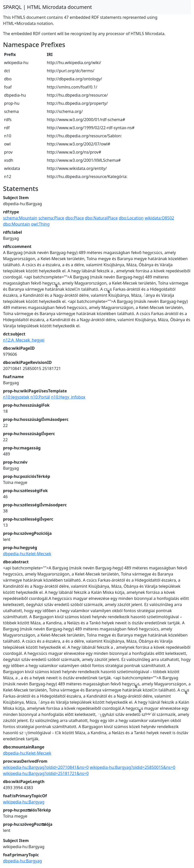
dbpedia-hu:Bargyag (22, 861)
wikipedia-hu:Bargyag (24, 802)
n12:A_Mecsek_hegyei (24, 340)
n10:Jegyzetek (16, 397)
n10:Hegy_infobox (68, 397)
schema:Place (51, 218)
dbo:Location (131, 218)
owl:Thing (40, 224)
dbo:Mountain (16, 224)
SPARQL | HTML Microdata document (48, 7)
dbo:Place (75, 218)
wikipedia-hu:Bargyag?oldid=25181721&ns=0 (46, 773)
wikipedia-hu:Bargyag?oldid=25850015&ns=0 (133, 767)
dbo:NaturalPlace (101, 218)
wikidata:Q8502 (159, 218)
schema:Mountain (20, 218)
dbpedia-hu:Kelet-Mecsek (27, 554)
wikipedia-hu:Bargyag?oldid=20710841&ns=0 (46, 767)
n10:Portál (40, 397)
